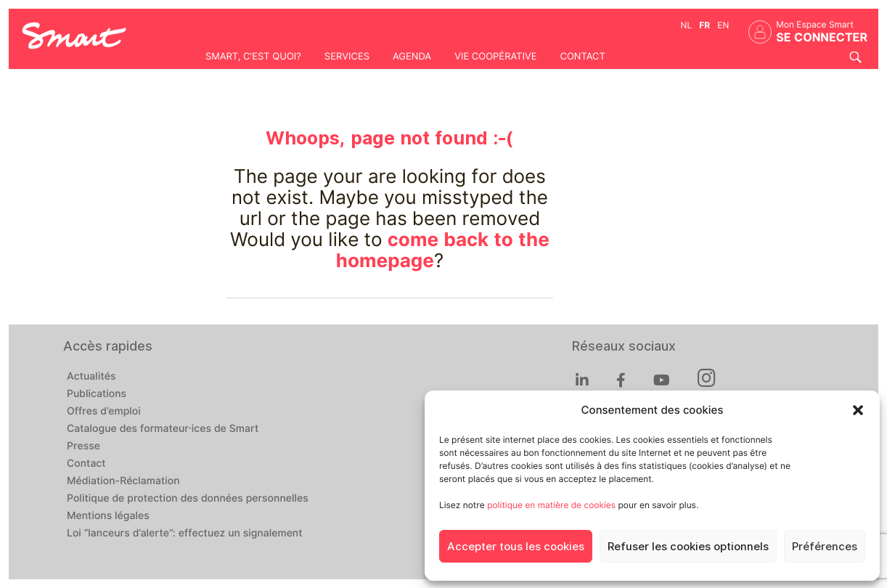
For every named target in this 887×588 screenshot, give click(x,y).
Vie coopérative (495, 57)
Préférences (825, 547)
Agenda (412, 57)
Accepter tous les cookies (516, 547)
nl (687, 25)
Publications (97, 394)
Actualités (91, 377)
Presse (83, 446)
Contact (582, 57)
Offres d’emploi (104, 412)
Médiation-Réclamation (123, 481)
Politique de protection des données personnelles (188, 499)
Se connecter (822, 37)
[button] (858, 410)
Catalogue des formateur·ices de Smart (163, 429)
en (723, 25)
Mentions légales (108, 516)
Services (347, 57)
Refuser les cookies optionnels (688, 547)
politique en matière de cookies (551, 505)
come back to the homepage (443, 250)
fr (704, 25)
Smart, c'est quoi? (253, 57)
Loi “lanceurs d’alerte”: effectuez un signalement (185, 534)
